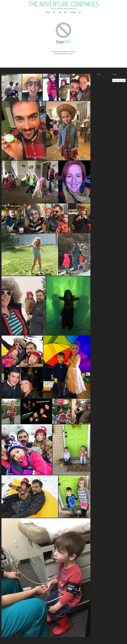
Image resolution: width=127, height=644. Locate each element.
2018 (60, 12)
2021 (80, 12)
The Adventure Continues (64, 4)
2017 (54, 12)
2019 (65, 12)
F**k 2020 (73, 12)
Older (48, 12)
